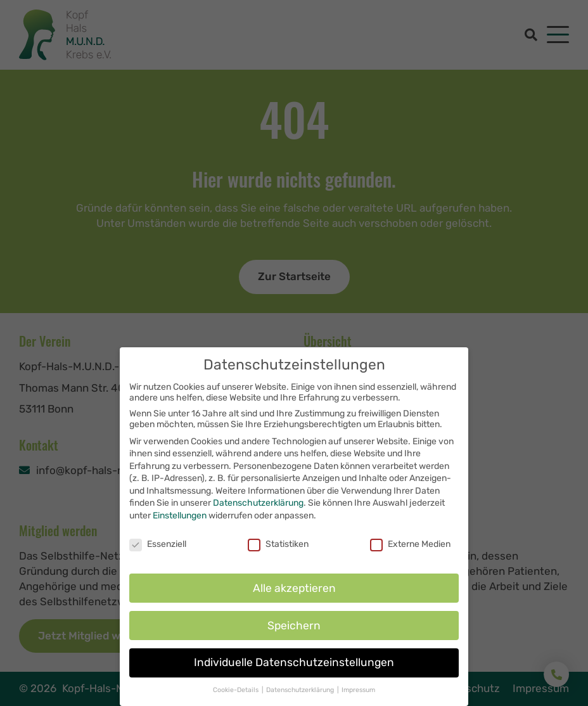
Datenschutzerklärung (258, 514)
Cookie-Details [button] (237, 701)
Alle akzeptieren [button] (294, 598)
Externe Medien (410, 554)
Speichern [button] (294, 636)
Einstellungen (180, 526)
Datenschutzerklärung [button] (301, 701)
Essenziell (158, 554)
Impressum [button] (358, 701)
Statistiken (278, 554)
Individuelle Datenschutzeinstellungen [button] (294, 673)
